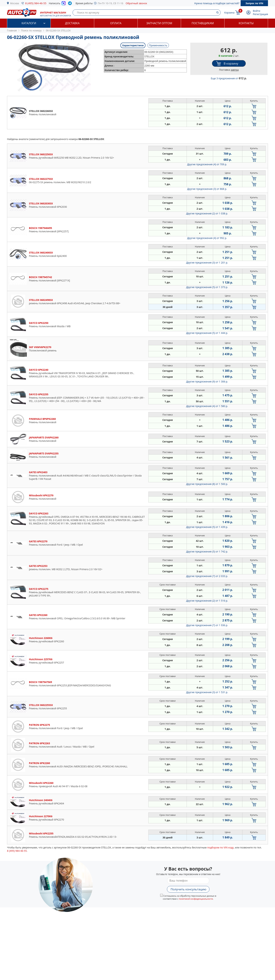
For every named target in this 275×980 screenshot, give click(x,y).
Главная (12, 30)
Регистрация (260, 14)
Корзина (229, 13)
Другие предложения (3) (207, 189)
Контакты (246, 23)
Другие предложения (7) (207, 576)
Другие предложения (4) (207, 164)
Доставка (72, 23)
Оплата (116, 23)
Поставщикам (203, 23)
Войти (257, 11)
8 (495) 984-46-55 (36, 3)
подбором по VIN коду (220, 847)
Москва (15, 3)
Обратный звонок (136, 3)
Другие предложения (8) (207, 484)
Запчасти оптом (159, 23)
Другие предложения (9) (207, 381)
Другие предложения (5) (207, 287)
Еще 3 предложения (229, 78)
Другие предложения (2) (207, 213)
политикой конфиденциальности (196, 899)
